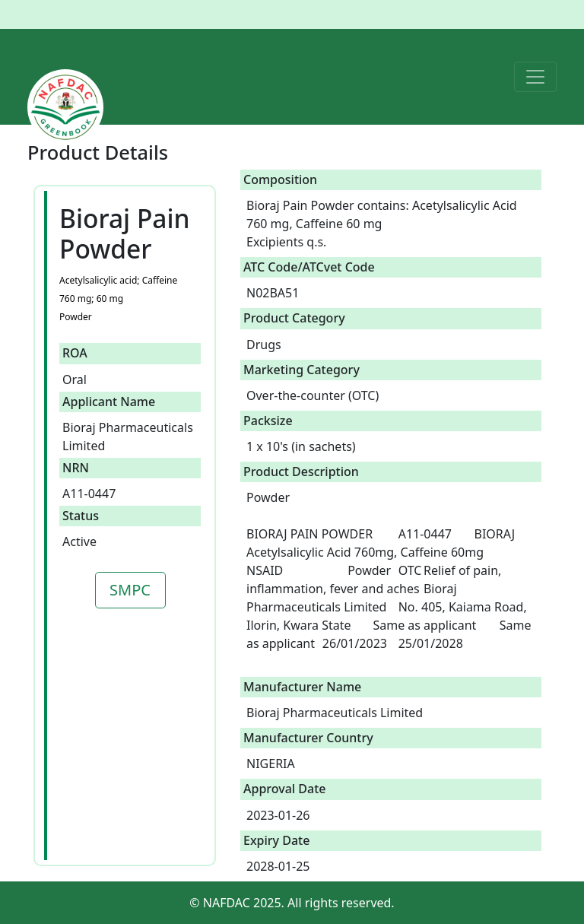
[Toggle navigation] (535, 77)
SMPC (130, 590)
